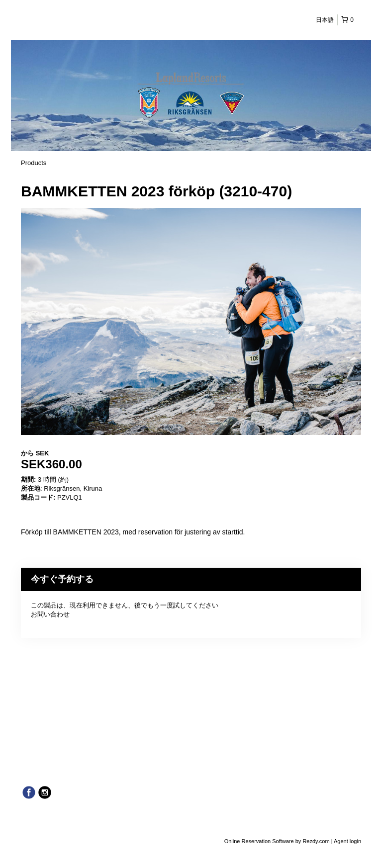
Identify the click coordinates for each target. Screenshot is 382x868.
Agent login (347, 841)
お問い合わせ (50, 614)
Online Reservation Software (259, 841)
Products (34, 163)
